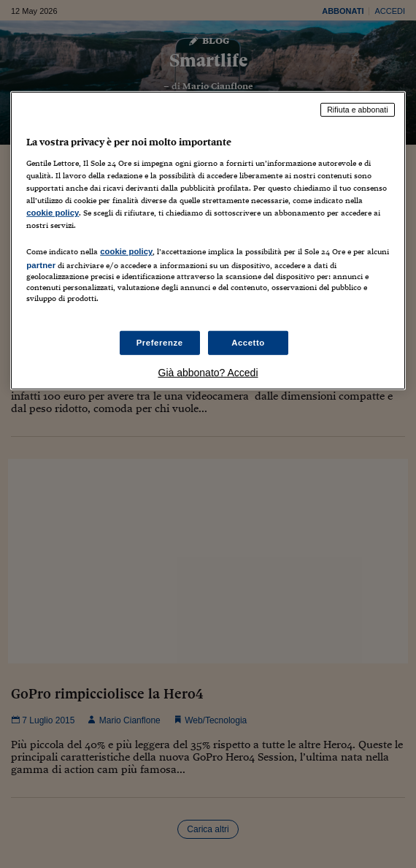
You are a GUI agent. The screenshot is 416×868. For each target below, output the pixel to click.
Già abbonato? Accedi (208, 373)
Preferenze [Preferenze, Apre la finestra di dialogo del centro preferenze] (160, 342)
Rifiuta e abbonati (358, 110)
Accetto (248, 342)
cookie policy (53, 213)
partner (41, 265)
